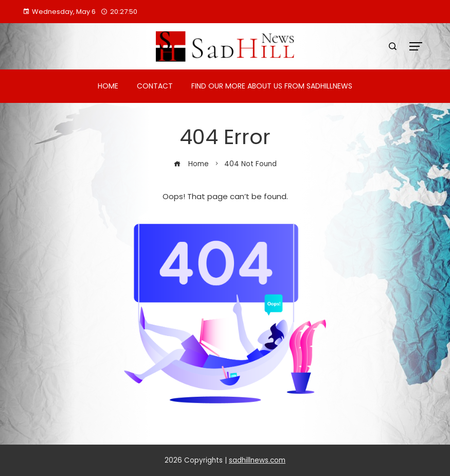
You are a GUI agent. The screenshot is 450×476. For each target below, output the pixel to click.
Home (108, 86)
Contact (155, 86)
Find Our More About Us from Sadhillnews (272, 86)
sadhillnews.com (257, 460)
